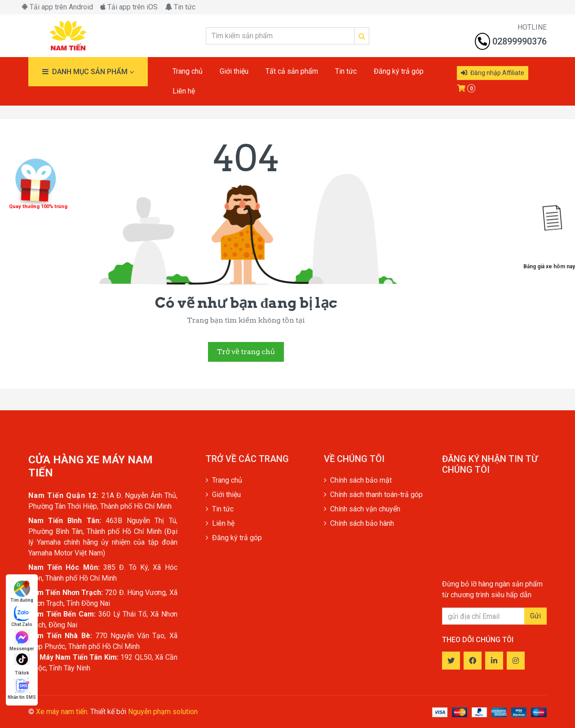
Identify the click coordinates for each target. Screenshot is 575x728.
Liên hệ (220, 523)
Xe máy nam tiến (62, 712)
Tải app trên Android (57, 7)
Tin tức (180, 7)
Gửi (535, 616)
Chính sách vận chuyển (362, 509)
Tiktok (22, 664)
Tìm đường (22, 592)
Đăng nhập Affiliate (493, 73)
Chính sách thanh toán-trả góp (373, 495)
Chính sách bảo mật (358, 480)
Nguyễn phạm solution (163, 712)
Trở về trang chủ (246, 352)
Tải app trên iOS (129, 7)
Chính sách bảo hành (359, 523)
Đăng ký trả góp (234, 538)
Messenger (22, 640)
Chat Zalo (22, 616)
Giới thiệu (223, 495)
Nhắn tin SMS (22, 689)
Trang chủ (224, 480)
